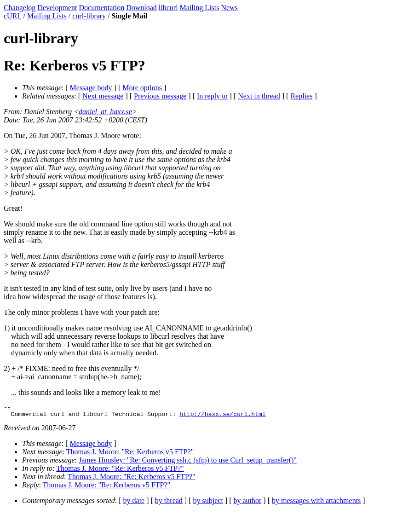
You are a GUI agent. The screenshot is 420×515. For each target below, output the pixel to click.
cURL (13, 16)
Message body (91, 88)
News (229, 8)
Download (141, 8)
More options (142, 88)
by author (247, 503)
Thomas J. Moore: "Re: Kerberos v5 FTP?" (130, 454)
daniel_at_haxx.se (105, 112)
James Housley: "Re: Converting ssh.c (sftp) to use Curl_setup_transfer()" (188, 463)
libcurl (168, 8)
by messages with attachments (316, 503)
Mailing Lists (200, 8)
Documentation (102, 8)
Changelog (20, 8)
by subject (208, 503)
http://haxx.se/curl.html (222, 417)
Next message (103, 96)
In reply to (212, 96)
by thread (169, 503)
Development (57, 8)
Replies (301, 96)
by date (134, 503)
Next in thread (259, 96)
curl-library (89, 16)
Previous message (160, 96)
